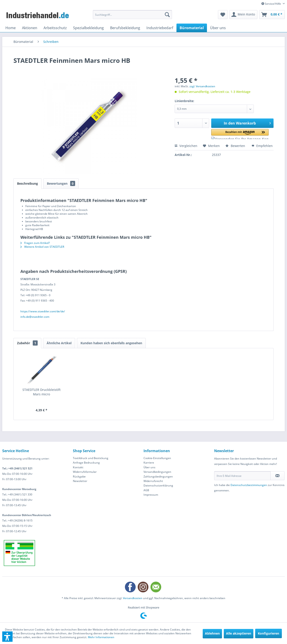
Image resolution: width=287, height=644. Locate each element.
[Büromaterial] (192, 28)
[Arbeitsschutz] (55, 28)
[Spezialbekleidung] (88, 28)
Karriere (149, 463)
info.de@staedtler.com (35, 317)
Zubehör (27, 343)
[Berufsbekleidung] (125, 28)
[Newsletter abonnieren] (277, 476)
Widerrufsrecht (153, 481)
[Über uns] (218, 28)
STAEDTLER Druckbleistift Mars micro (41, 392)
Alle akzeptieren (239, 633)
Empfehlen (262, 146)
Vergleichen (186, 146)
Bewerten (236, 146)
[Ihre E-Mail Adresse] (242, 476)
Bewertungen (61, 183)
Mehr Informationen (101, 637)
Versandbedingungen (157, 472)
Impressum (151, 495)
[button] (231, 134)
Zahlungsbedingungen (158, 476)
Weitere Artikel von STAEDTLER (42, 247)
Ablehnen (212, 633)
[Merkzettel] (223, 15)
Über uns (149, 467)
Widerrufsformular (85, 472)
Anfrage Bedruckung (86, 463)
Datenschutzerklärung (158, 485)
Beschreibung (27, 183)
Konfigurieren (269, 633)
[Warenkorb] (272, 15)
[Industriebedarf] (160, 28)
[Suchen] (167, 15)
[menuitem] (132, 15)
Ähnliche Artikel (59, 343)
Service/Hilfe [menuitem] (272, 4)
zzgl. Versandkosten (202, 86)
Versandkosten (133, 598)
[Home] (11, 28)
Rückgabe (79, 476)
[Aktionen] (30, 28)
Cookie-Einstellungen (157, 458)
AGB (146, 490)
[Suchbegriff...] (132, 15)
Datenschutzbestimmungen (249, 485)
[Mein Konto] (243, 15)
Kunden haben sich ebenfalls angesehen (111, 343)
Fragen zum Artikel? (35, 243)
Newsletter (80, 481)
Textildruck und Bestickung (91, 458)
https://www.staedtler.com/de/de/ (43, 311)
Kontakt (78, 467)
